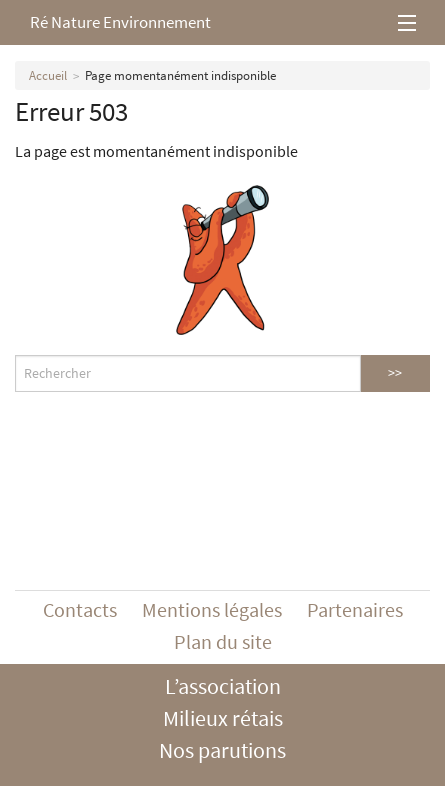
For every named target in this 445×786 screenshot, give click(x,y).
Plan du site (223, 641)
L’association (223, 686)
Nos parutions (222, 750)
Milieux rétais (223, 718)
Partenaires (355, 609)
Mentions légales (212, 609)
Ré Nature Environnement (120, 22)
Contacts (80, 609)
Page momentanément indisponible (180, 75)
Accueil (48, 75)
